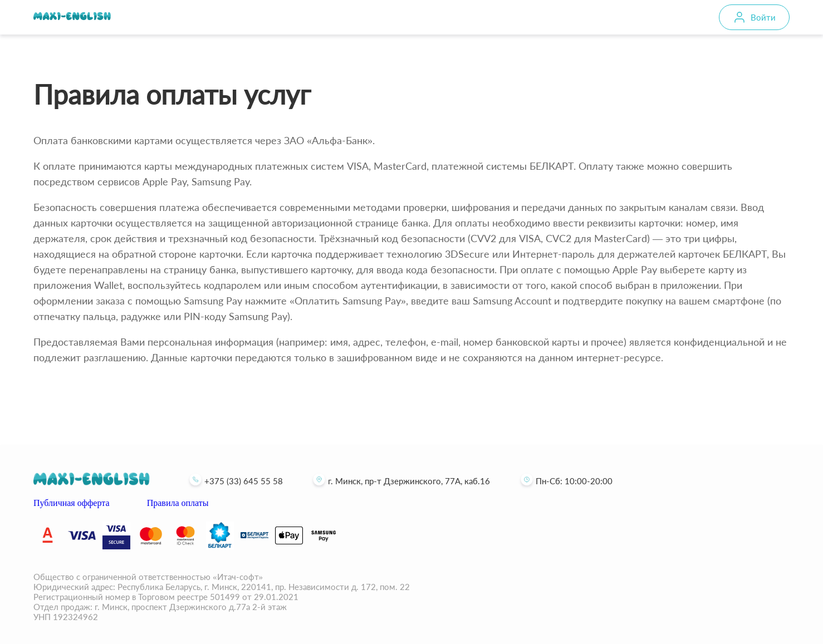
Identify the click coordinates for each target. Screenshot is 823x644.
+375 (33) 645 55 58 (235, 481)
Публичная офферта (72, 503)
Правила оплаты (178, 503)
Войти (763, 17)
